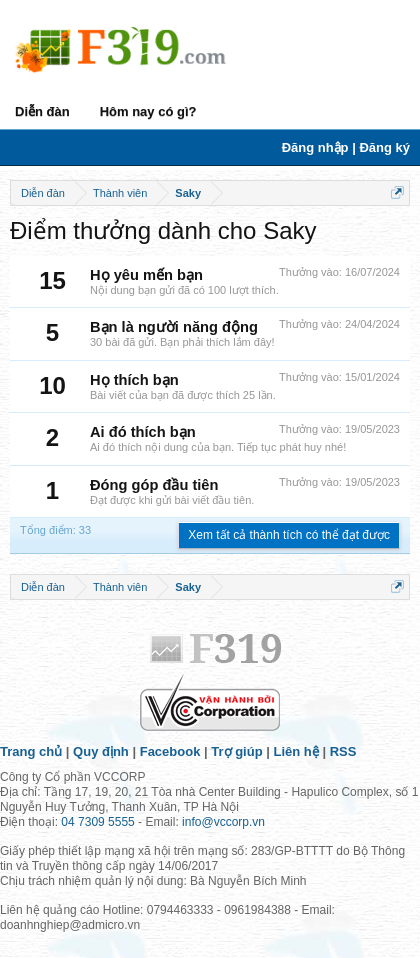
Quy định (101, 751)
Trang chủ (31, 751)
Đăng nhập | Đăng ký (346, 147)
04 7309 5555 (97, 822)
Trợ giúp (236, 751)
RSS (343, 751)
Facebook (170, 751)
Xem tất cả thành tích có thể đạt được (289, 535)
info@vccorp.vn (223, 822)
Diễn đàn (42, 111)
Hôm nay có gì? (148, 111)
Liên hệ (296, 751)
